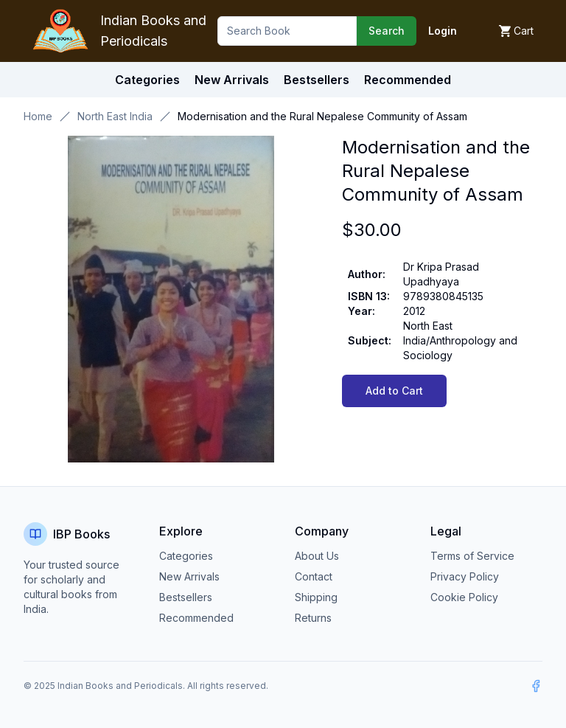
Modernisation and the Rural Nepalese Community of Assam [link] (322, 116)
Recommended (196, 618)
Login (443, 31)
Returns (313, 618)
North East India (115, 116)
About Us (317, 556)
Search (387, 31)
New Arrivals (189, 576)
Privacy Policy (465, 576)
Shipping (316, 597)
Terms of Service (472, 556)
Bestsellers (186, 597)
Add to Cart (394, 391)
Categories (147, 80)
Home (38, 116)
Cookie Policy (464, 597)
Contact (314, 576)
